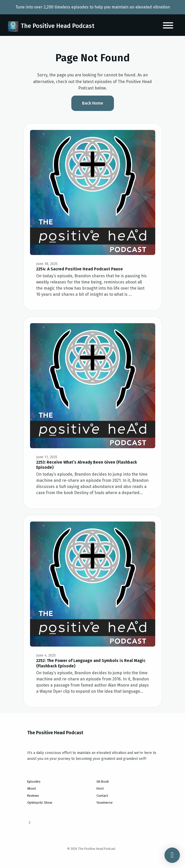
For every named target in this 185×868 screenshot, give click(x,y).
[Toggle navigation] (168, 26)
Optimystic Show (40, 803)
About (32, 788)
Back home (93, 103)
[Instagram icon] (30, 823)
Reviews (33, 796)
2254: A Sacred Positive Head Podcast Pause (80, 269)
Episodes (34, 782)
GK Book (103, 782)
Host (100, 788)
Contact (102, 796)
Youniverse (105, 803)
